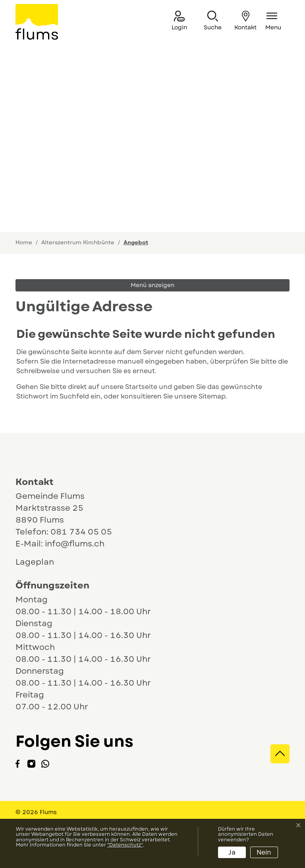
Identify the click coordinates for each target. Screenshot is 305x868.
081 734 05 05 (81, 532)
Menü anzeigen (152, 285)
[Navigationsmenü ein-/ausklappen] (273, 21)
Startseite (141, 387)
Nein (264, 852)
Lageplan (42, 562)
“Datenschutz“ (125, 845)
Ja (232, 852)
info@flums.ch (75, 544)
